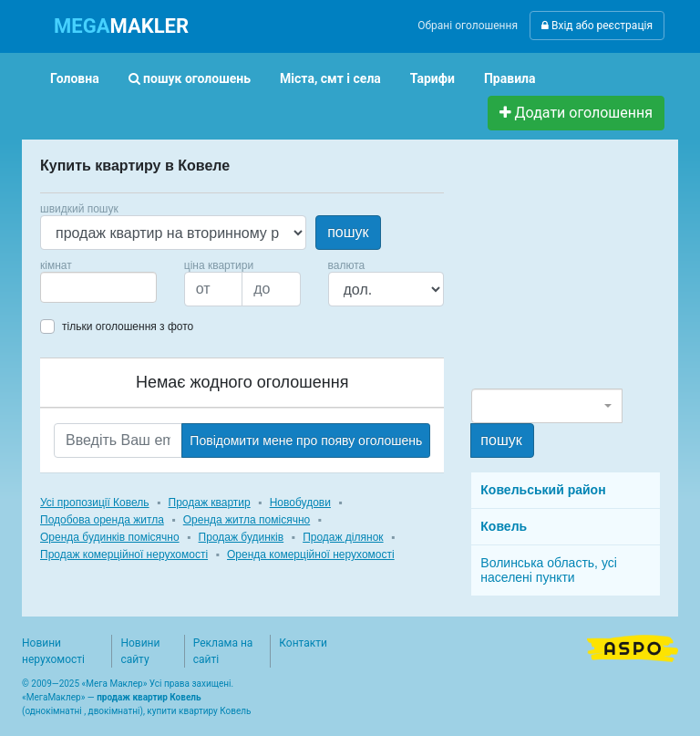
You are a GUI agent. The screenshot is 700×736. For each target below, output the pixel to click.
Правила (510, 78)
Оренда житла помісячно (247, 520)
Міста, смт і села (330, 78)
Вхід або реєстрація (597, 26)
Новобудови (300, 503)
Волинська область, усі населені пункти (549, 570)
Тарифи (432, 78)
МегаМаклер (54, 697)
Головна (75, 78)
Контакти (303, 643)
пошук (348, 232)
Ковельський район (543, 490)
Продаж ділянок (343, 537)
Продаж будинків (242, 537)
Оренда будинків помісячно (110, 537)
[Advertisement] (585, 272)
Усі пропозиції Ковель (95, 503)
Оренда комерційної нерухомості (311, 555)
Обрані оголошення (468, 26)
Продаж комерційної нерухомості (124, 555)
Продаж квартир (210, 503)
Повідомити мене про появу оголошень (306, 441)
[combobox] (98, 287)
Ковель (504, 526)
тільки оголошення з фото (128, 327)
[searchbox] (73, 287)
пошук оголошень (190, 78)
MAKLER (121, 26)
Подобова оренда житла (102, 520)
